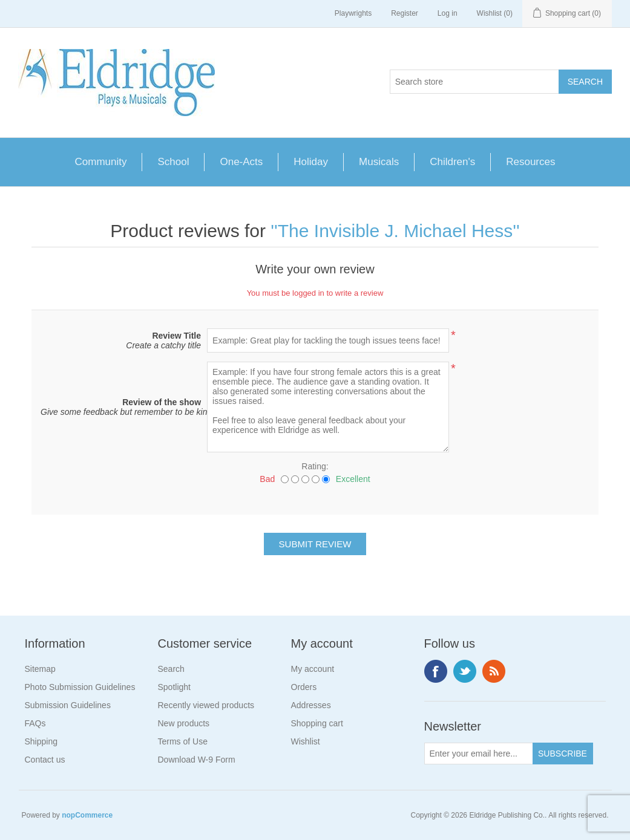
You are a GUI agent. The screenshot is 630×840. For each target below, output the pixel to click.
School (173, 162)
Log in (448, 13)
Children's (452, 162)
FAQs (35, 723)
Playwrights (353, 13)
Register (405, 13)
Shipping (41, 741)
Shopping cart (317, 723)
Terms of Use (183, 741)
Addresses (311, 705)
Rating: (315, 466)
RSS (494, 671)
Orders (304, 687)
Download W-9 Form (197, 760)
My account (313, 669)
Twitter (465, 671)
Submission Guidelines (68, 705)
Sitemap (40, 669)
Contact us (45, 760)
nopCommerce (87, 815)
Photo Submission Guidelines (80, 687)
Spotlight (174, 687)
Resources (530, 162)
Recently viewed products (206, 705)
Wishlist (306, 741)
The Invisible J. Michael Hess (395, 231)
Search (171, 669)
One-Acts (241, 162)
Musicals (379, 162)
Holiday (311, 162)
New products (184, 723)
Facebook (436, 671)
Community (101, 162)
